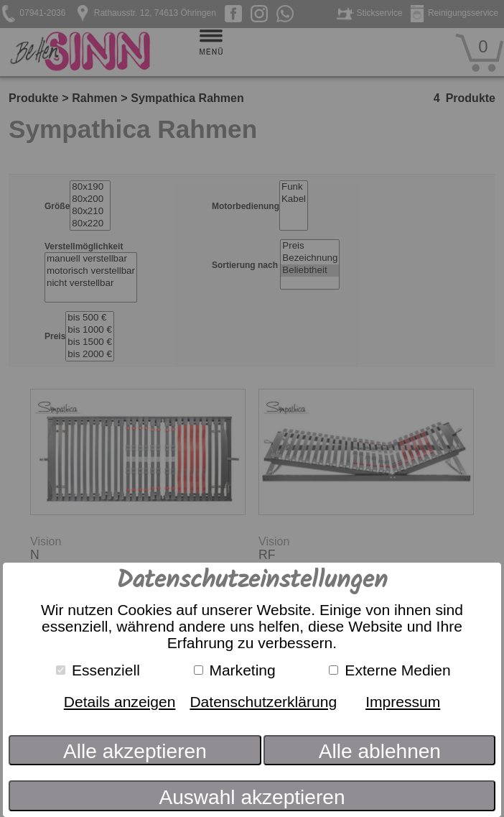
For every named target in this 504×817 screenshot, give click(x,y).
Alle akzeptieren (135, 751)
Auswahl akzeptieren (252, 797)
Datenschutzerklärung (263, 702)
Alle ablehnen (380, 751)
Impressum (403, 702)
